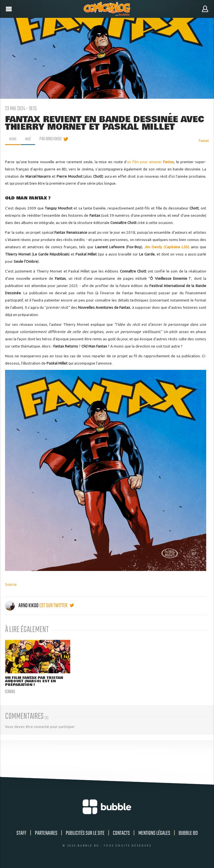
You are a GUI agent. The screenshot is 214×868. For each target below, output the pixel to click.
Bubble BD (188, 834)
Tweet (204, 141)
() (167, 247)
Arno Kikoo (22, 606)
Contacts (121, 834)
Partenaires (46, 834)
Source (11, 584)
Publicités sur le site (85, 834)
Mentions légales (154, 834)
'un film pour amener (150, 162)
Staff (21, 834)
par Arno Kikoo (52, 139)
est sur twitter (57, 606)
